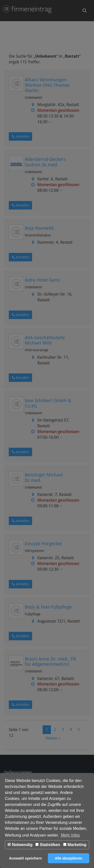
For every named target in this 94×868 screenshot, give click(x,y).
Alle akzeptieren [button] (69, 858)
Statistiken (48, 845)
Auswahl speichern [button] (25, 858)
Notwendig (20, 845)
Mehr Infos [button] (70, 835)
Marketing (75, 845)
